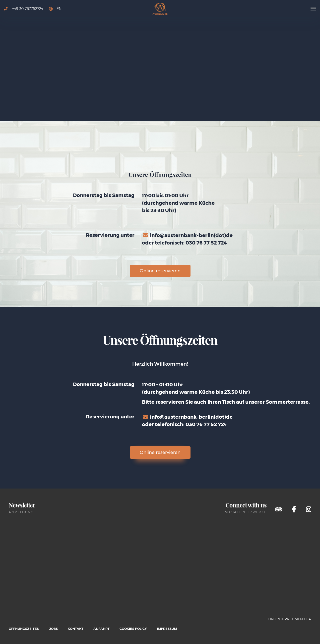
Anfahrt (101, 629)
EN (59, 9)
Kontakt (76, 629)
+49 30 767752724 (24, 9)
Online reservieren (160, 271)
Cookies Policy (133, 629)
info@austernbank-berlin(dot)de (191, 235)
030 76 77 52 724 (206, 243)
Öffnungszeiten (24, 629)
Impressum (167, 629)
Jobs (54, 629)
